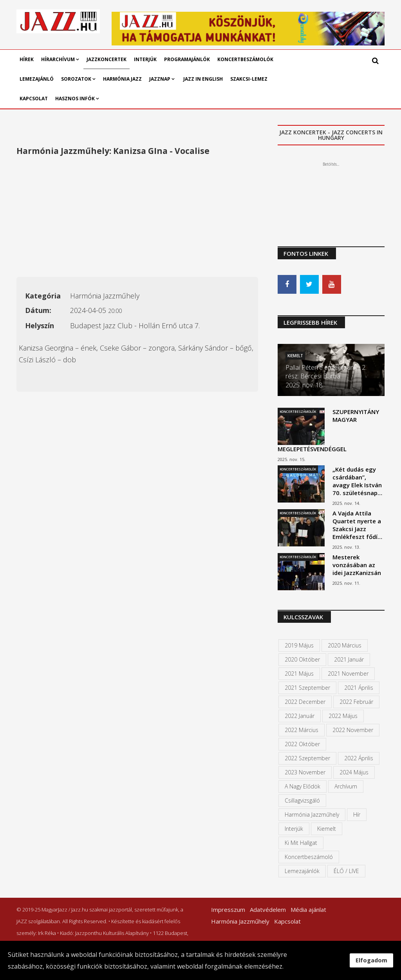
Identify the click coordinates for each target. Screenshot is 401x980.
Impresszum (228, 909)
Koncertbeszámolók (245, 59)
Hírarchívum (59, 59)
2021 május (299, 674)
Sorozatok (76, 79)
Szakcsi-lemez (249, 79)
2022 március (302, 730)
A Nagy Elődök (303, 786)
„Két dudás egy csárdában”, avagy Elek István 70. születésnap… (357, 481)
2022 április (359, 758)
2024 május (354, 772)
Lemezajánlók (302, 871)
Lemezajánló (37, 79)
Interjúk (145, 59)
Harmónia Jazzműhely (312, 815)
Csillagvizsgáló (302, 800)
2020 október (302, 659)
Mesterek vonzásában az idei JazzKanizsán (357, 565)
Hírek (27, 59)
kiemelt (327, 829)
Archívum (346, 786)
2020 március (345, 645)
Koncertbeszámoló (309, 857)
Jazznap (160, 79)
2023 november (305, 772)
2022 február (356, 702)
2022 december (305, 702)
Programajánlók (187, 59)
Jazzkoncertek (107, 59)
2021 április (359, 688)
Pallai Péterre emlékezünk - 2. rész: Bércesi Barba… (326, 372)
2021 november (348, 674)
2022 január (300, 716)
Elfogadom (371, 960)
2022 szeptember (307, 758)
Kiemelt (295, 356)
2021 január (349, 659)
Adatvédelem (268, 909)
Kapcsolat (34, 99)
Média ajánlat (308, 909)
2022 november (353, 730)
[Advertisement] (137, 218)
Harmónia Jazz (122, 79)
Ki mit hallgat (301, 843)
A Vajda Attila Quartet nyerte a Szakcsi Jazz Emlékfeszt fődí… (357, 525)
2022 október (302, 744)
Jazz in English (203, 79)
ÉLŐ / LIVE (346, 871)
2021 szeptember (307, 688)
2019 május (299, 645)
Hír (357, 815)
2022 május (343, 716)
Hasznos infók (75, 99)
